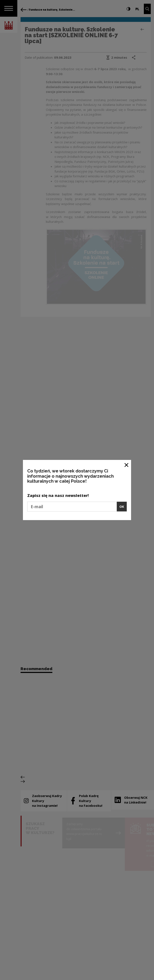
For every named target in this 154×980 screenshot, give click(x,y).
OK (122, 506)
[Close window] (127, 465)
